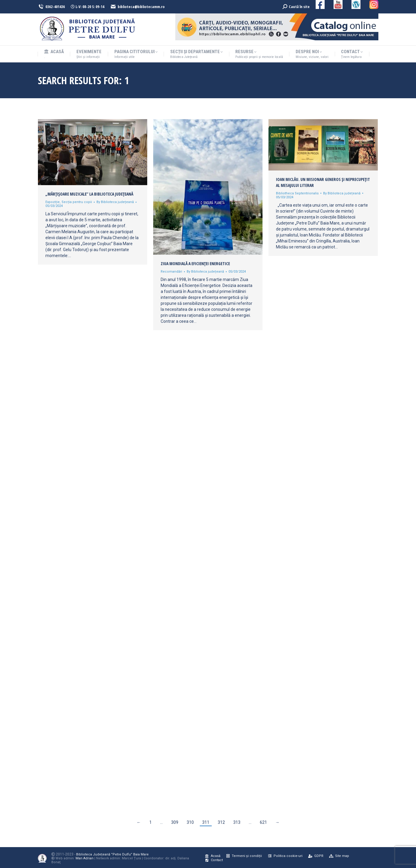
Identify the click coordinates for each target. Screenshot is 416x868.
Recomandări (171, 272)
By (115, 202)
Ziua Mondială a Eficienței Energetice (195, 264)
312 (221, 822)
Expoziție (53, 202)
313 (237, 822)
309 (175, 822)
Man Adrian (85, 858)
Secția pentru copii (77, 202)
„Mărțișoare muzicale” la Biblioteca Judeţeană (89, 194)
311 (206, 822)
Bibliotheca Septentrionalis (297, 193)
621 (263, 822)
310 (190, 822)
